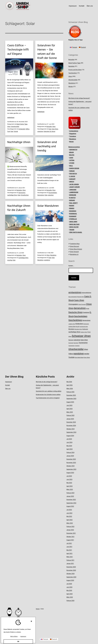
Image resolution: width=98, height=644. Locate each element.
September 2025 (71, 399)
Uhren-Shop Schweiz (76, 249)
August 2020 (70, 580)
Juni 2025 (69, 405)
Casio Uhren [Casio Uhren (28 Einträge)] (79, 300)
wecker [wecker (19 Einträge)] (87, 354)
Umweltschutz (25, 195)
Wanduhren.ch (74, 254)
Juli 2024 (69, 439)
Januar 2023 (70, 496)
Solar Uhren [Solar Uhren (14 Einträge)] (84, 340)
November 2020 (71, 570)
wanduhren (47, 260)
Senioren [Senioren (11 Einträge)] (71, 340)
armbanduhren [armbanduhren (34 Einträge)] (75, 292)
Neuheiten (19, 190)
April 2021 (69, 553)
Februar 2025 (70, 415)
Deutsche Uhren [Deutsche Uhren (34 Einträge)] (75, 312)
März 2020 (70, 597)
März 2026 (70, 389)
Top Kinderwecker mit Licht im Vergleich (48, 398)
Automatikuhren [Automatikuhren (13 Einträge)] (86, 293)
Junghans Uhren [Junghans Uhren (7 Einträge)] (72, 324)
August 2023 (70, 473)
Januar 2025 (70, 419)
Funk (9, 131)
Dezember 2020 (71, 567)
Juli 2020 (69, 584)
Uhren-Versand (74, 252)
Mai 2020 (69, 590)
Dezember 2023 (71, 459)
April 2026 (69, 385)
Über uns (90, 6)
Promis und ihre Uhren (75, 70)
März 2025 (70, 412)
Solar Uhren (55, 129)
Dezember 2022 (71, 500)
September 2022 (71, 503)
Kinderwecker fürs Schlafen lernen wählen (48, 395)
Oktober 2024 (70, 429)
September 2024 (71, 432)
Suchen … (71, 266)
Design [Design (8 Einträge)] (88, 308)
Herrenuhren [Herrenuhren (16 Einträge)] (86, 320)
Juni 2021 (69, 547)
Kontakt (82, 6)
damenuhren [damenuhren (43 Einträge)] (80, 308)
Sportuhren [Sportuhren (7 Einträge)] (76, 343)
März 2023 (70, 489)
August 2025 (70, 402)
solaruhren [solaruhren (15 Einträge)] (77, 340)
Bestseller (49, 127)
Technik (16, 131)
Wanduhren (53, 255)
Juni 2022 (69, 513)
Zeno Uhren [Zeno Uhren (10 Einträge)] (87, 357)
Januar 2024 (70, 456)
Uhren (9, 127)
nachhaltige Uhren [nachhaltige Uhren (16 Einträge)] (74, 332)
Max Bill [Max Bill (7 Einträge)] (78, 327)
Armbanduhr (22, 129)
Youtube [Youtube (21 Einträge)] (72, 357)
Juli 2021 (69, 543)
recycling (10, 260)
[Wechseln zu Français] (74, 47)
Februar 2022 (70, 527)
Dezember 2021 (71, 533)
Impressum (73, 6)
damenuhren (22, 193)
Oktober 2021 (70, 537)
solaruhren (40, 131)
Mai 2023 (69, 483)
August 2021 (70, 540)
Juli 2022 (69, 510)
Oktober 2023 (70, 466)
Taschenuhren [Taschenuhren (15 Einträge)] (83, 343)
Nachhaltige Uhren (19, 142)
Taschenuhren (73, 73)
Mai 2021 (69, 550)
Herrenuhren (41, 195)
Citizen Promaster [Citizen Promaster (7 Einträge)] (82, 304)
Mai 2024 (69, 446)
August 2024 (70, 436)
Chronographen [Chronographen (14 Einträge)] (73, 304)
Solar (12, 131)
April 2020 (69, 594)
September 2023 (71, 469)
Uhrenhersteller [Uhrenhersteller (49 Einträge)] (76, 349)
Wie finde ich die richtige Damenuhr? (79, 98)
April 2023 (69, 486)
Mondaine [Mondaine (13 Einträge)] (71, 329)
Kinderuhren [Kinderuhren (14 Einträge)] (79, 324)
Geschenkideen (53, 193)
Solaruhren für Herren (49, 131)
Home (38, 609)
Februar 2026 (70, 392)
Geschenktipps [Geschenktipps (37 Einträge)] (75, 320)
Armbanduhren (74, 131)
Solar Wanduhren (48, 206)
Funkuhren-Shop (75, 244)
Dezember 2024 (71, 422)
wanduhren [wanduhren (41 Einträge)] (79, 354)
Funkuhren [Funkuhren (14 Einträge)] (86, 312)
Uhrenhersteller (15, 127)
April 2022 (69, 520)
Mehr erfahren (14, 636)
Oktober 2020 (70, 574)
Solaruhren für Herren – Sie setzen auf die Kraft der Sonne (47, 52)
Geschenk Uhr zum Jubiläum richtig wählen (49, 391)
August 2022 (70, 506)
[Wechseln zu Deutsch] (82, 47)
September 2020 (71, 577)
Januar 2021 (70, 563)
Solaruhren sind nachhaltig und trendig (47, 146)
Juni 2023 (69, 479)
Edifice (28, 129)
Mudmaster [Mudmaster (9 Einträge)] (85, 329)
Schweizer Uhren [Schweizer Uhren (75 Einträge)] (81, 336)
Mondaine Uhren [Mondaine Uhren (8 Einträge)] (78, 329)
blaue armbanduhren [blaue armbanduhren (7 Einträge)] (73, 297)
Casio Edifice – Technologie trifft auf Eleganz (18, 50)
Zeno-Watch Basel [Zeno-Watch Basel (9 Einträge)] (79, 357)
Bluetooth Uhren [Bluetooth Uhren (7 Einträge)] (81, 297)
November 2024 (71, 426)
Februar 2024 (70, 452)
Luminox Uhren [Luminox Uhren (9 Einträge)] (72, 326)
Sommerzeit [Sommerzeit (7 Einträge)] (71, 343)
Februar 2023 (70, 493)
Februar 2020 (70, 601)
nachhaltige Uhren (12, 195)
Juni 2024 (69, 442)
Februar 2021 (70, 560)
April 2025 (69, 409)
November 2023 (71, 463)
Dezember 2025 (71, 395)
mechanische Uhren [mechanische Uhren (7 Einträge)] (84, 327)
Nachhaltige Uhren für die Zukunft (19, 208)
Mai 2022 (69, 516)
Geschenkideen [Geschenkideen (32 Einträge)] (81, 316)
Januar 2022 (70, 530)
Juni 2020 (69, 587)
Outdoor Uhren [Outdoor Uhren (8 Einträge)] (84, 332)
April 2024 (69, 449)
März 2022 (70, 523)
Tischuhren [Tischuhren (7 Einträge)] (77, 346)
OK (18, 641)
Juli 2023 (69, 476)
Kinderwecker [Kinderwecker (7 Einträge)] (86, 324)
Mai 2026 (69, 382)
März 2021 (70, 557)
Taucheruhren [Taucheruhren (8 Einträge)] (72, 346)
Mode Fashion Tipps (22, 124)
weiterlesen (11, 118)
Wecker (71, 87)
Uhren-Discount (74, 246)
